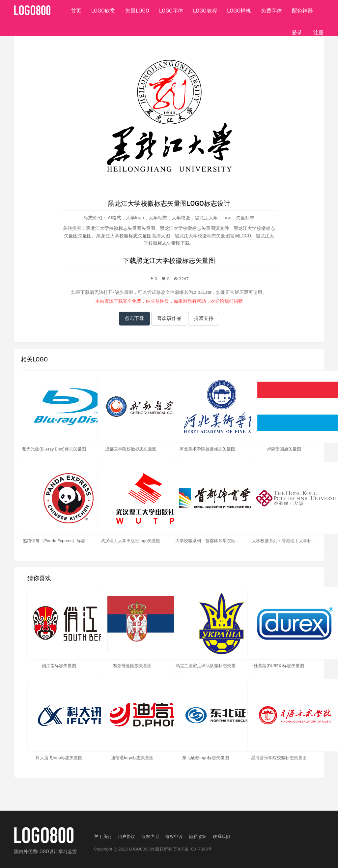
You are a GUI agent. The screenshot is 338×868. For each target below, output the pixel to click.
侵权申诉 (174, 837)
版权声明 (150, 837)
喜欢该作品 (169, 318)
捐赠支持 (204, 318)
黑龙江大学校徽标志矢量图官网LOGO (213, 236)
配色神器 (302, 11)
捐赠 (238, 301)
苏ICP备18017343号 (193, 849)
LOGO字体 (171, 11)
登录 (297, 33)
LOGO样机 (239, 11)
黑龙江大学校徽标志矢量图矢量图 (121, 228)
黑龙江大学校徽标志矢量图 (176, 261)
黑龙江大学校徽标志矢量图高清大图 (133, 236)
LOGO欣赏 (103, 11)
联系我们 (221, 837)
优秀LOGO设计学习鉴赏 (52, 852)
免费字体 (271, 11)
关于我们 (103, 837)
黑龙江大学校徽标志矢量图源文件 (194, 228)
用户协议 (127, 837)
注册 (319, 33)
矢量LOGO (137, 11)
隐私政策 (198, 837)
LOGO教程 (205, 11)
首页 (76, 11)
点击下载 (134, 318)
